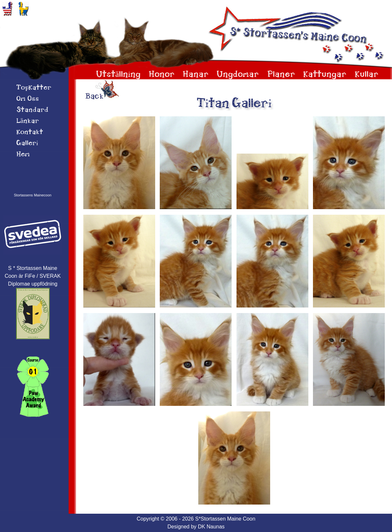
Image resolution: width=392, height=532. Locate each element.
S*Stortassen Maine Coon (225, 519)
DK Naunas (211, 527)
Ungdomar (238, 75)
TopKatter (34, 88)
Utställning (118, 75)
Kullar (367, 75)
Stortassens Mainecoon (33, 195)
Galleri (27, 143)
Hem (23, 155)
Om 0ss (28, 99)
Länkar (28, 121)
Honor (162, 75)
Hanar (196, 75)
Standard (32, 110)
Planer (281, 75)
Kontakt (30, 132)
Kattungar (325, 75)
